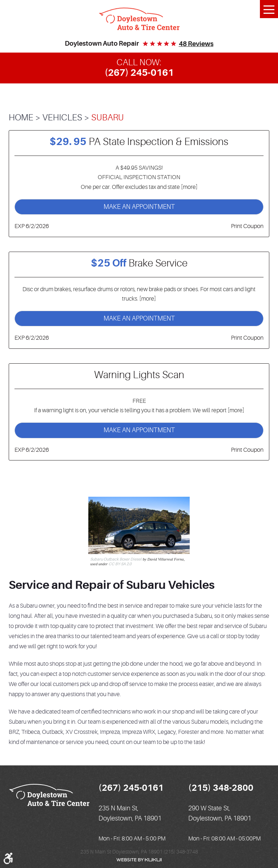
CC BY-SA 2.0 (120, 564)
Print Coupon (247, 226)
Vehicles (62, 118)
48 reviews (196, 44)
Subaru (108, 118)
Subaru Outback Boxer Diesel (116, 559)
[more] (189, 187)
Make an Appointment (139, 207)
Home (21, 118)
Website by (139, 860)
